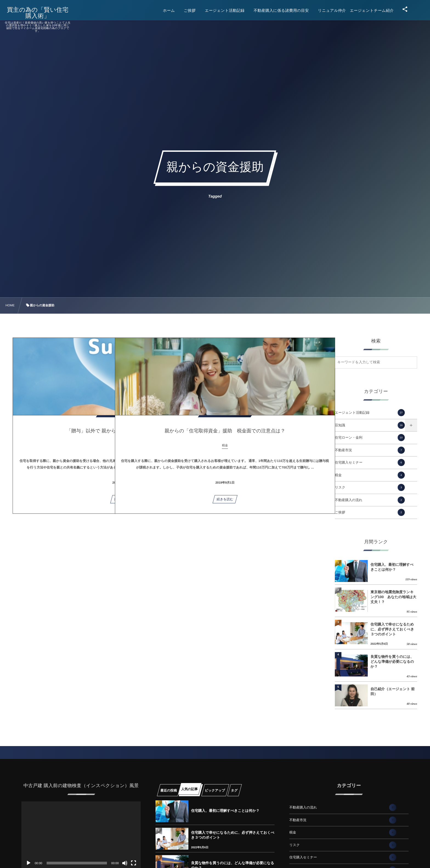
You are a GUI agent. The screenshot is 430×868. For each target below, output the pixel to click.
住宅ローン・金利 (370, 438)
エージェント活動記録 (370, 413)
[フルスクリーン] (134, 863)
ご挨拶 (370, 512)
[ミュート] (125, 863)
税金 (370, 475)
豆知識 (370, 425)
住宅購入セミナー (370, 462)
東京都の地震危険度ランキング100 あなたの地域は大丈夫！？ (393, 597)
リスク (370, 487)
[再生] (29, 863)
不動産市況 (370, 450)
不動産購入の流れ (370, 500)
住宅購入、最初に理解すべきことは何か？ (392, 567)
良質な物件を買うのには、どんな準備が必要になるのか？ (392, 662)
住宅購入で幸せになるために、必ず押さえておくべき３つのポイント (392, 629)
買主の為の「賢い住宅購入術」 (42, 13)
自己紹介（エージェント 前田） (393, 691)
